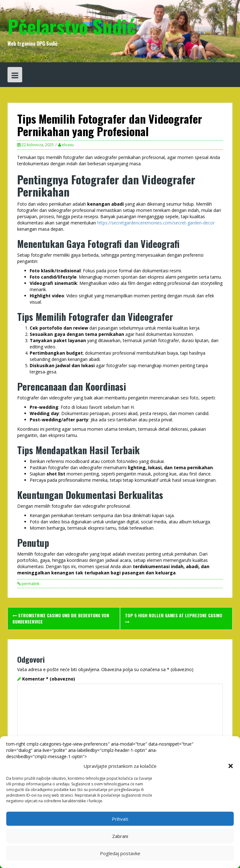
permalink (30, 584)
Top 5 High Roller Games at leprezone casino (174, 618)
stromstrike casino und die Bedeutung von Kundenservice (61, 618)
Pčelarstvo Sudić (72, 26)
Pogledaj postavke (120, 853)
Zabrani (120, 836)
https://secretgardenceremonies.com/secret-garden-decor (156, 223)
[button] (231, 766)
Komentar (49, 679)
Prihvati (120, 819)
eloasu (68, 145)
